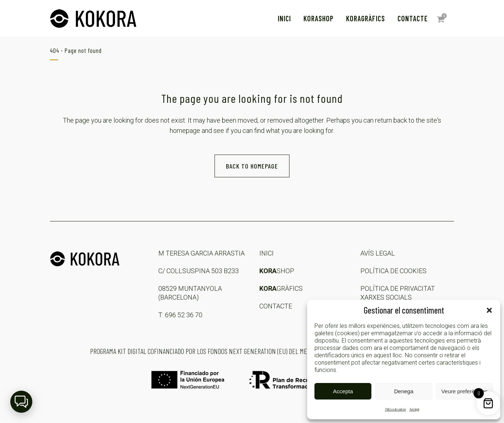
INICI (267, 253)
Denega (404, 391)
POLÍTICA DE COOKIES (393, 271)
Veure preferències (464, 391)
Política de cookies (395, 409)
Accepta (343, 391)
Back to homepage (252, 166)
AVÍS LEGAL (378, 253)
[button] (489, 310)
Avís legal (414, 409)
